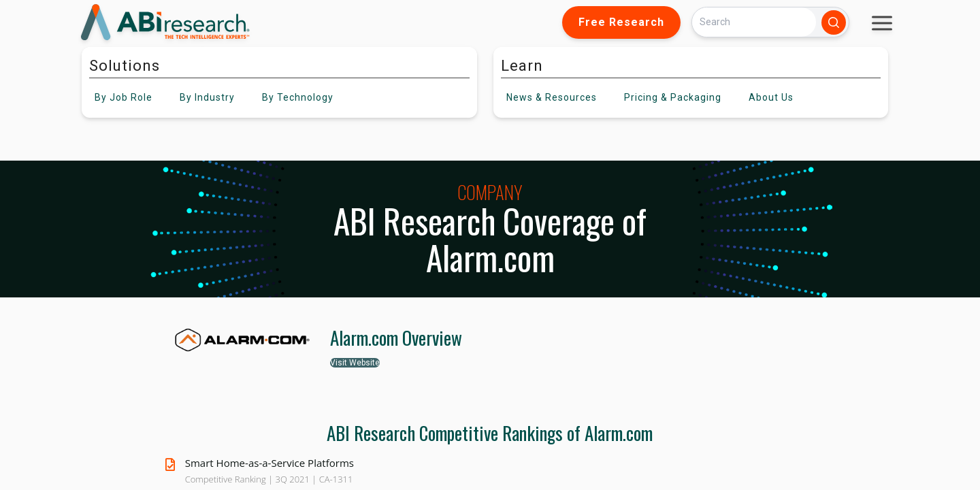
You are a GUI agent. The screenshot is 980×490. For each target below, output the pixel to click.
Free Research (621, 22)
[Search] (754, 22)
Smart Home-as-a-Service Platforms (269, 463)
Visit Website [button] (355, 363)
